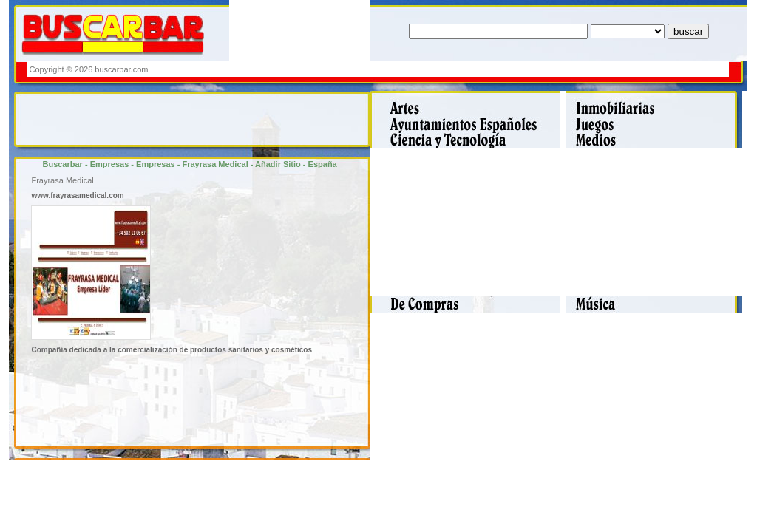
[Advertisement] (458, 69)
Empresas (110, 164)
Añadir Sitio (278, 164)
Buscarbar (62, 164)
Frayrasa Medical (215, 164)
